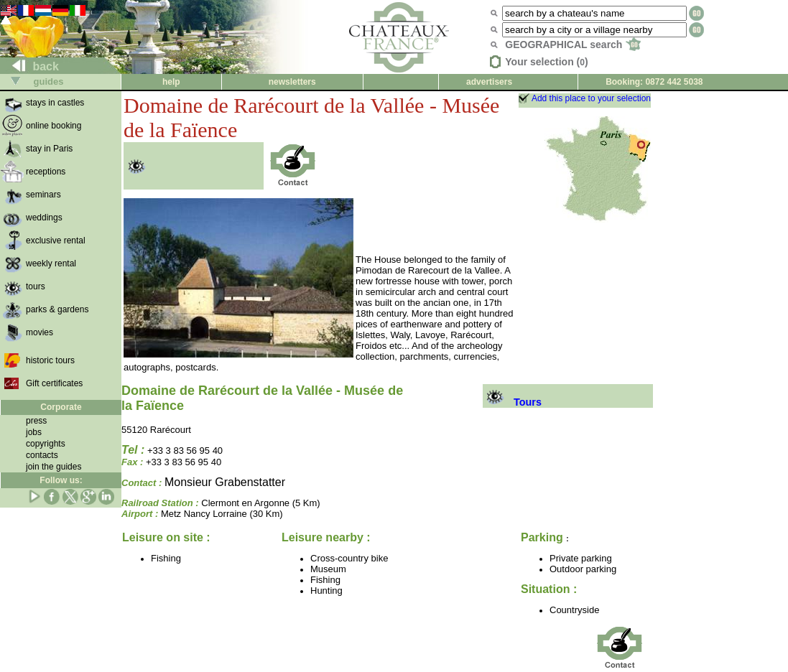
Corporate (61, 407)
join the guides (54, 467)
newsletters (292, 82)
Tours (512, 402)
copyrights (46, 444)
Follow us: (61, 480)
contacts (42, 455)
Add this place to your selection (591, 98)
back (30, 66)
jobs (34, 432)
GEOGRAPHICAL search (573, 45)
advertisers (489, 82)
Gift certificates (54, 383)
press (36, 421)
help (171, 82)
